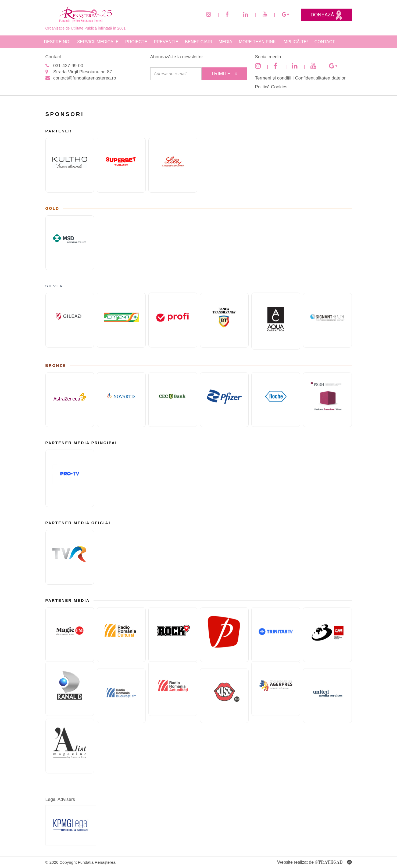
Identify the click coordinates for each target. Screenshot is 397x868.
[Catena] (121, 320)
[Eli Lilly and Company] (173, 165)
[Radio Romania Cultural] (121, 635)
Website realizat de (314, 862)
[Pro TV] (70, 478)
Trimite (224, 74)
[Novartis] (121, 400)
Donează (326, 15)
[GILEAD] (70, 320)
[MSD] (70, 243)
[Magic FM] (70, 635)
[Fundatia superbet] (121, 165)
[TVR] (70, 557)
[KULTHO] (70, 165)
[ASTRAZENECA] (70, 400)
